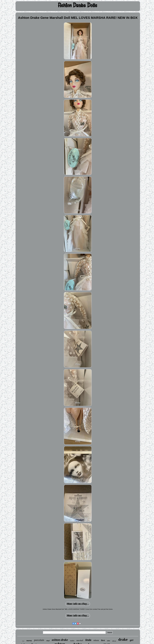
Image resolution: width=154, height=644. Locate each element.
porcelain (39, 640)
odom (109, 641)
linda (88, 640)
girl (132, 640)
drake (123, 639)
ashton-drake (60, 640)
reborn (96, 640)
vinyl (48, 641)
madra (72, 641)
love (23, 641)
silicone (114, 641)
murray (29, 641)
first (103, 640)
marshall (80, 640)
